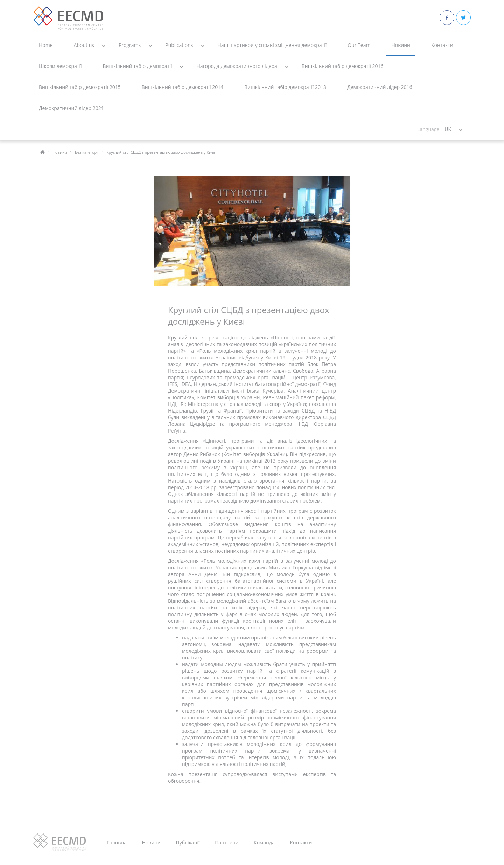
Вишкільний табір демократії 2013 (285, 87)
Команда (264, 842)
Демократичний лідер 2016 (380, 87)
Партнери (227, 842)
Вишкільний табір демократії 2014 (183, 87)
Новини (401, 45)
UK (448, 129)
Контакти (442, 45)
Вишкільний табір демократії (137, 66)
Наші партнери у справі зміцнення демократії (272, 45)
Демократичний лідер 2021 (71, 108)
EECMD (68, 18)
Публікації (188, 842)
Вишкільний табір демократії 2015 (80, 87)
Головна (117, 842)
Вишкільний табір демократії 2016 (343, 66)
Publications (179, 45)
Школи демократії (60, 66)
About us (84, 45)
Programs (130, 45)
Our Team (359, 45)
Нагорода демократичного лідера (237, 66)
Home (46, 45)
